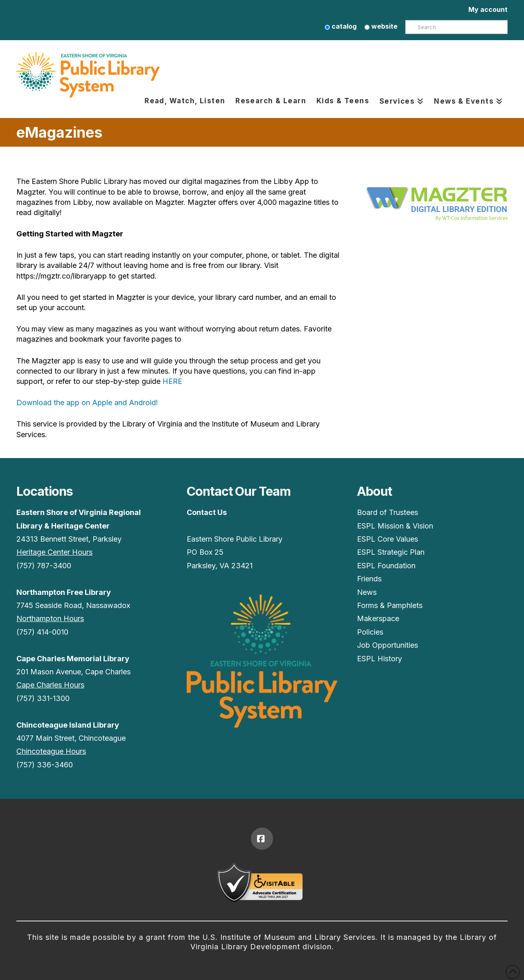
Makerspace (378, 618)
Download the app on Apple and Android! (87, 403)
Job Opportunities (387, 645)
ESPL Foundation (386, 566)
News (367, 592)
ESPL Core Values (387, 539)
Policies (370, 632)
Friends (369, 579)
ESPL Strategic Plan (391, 552)
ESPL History (379, 659)
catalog (341, 26)
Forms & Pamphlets (390, 605)
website (381, 26)
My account (488, 9)
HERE (172, 381)
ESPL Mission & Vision (395, 526)
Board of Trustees (387, 512)
